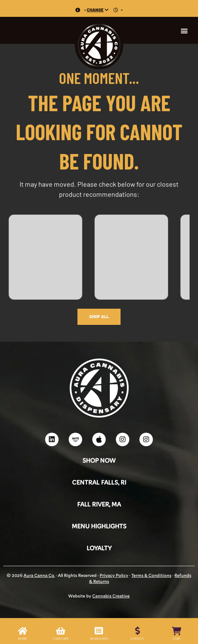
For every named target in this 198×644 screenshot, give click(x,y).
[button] (184, 31)
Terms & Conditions (151, 576)
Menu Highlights (99, 527)
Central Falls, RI (99, 483)
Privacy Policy (114, 576)
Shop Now (99, 461)
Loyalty (99, 549)
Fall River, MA (99, 505)
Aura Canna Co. (39, 576)
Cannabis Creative (111, 596)
